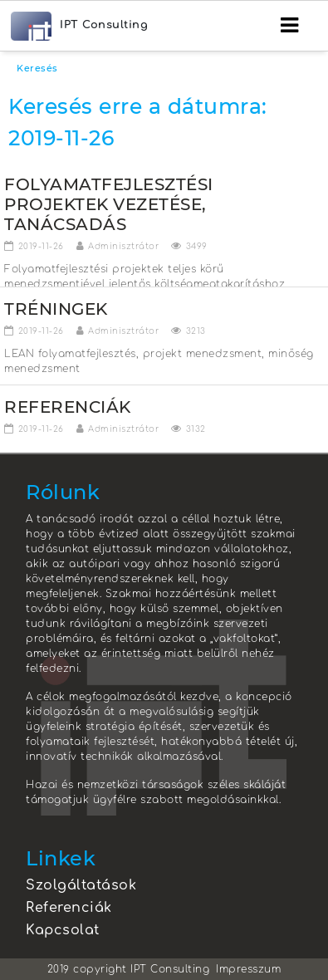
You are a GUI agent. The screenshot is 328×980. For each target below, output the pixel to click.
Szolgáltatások (81, 885)
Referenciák (69, 908)
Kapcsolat (63, 930)
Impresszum (248, 969)
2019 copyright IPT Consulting (129, 969)
